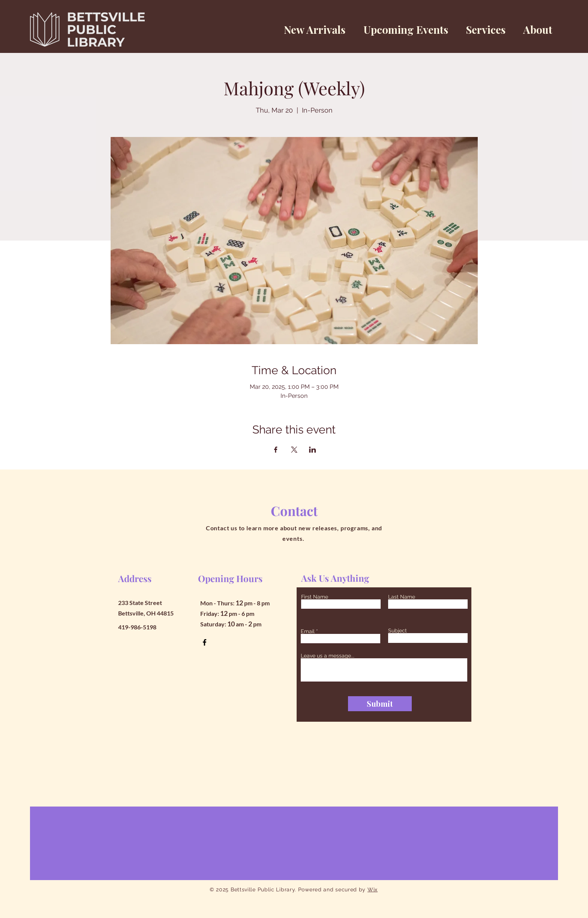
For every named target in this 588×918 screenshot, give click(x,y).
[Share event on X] (294, 450)
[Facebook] (205, 642)
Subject (397, 631)
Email (308, 631)
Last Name (402, 597)
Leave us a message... (328, 656)
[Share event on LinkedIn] (313, 450)
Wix (373, 889)
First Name (315, 597)
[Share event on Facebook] (276, 450)
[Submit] (380, 704)
